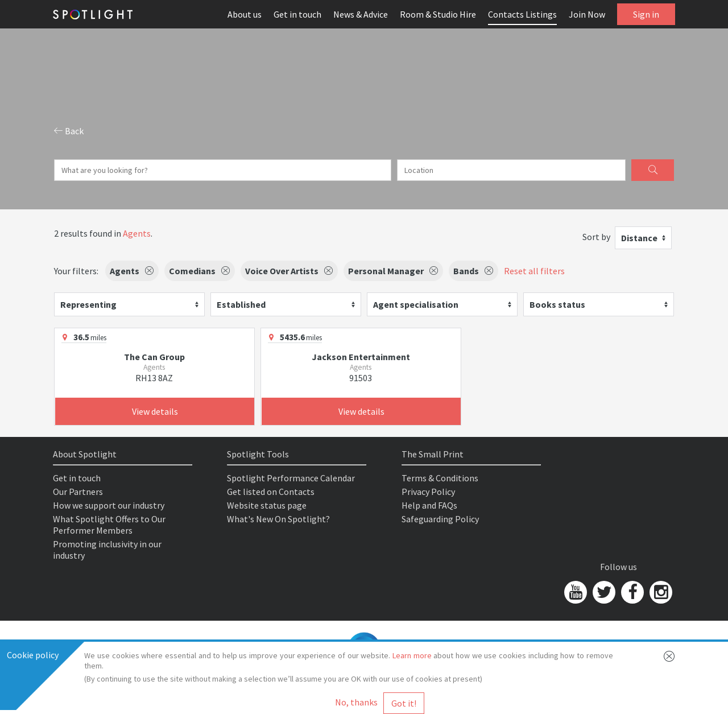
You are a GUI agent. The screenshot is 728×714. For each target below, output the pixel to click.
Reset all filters (534, 271)
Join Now (587, 14)
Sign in (646, 14)
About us (245, 14)
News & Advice (361, 14)
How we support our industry (109, 505)
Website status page (267, 505)
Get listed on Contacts (271, 492)
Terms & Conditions (440, 478)
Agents (137, 233)
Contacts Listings (522, 14)
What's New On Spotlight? (278, 519)
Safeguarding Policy (440, 519)
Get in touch (297, 14)
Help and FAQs (429, 505)
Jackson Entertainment (361, 357)
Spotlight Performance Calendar (291, 478)
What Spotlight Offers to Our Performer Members (109, 525)
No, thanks (356, 702)
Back (69, 131)
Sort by (596, 237)
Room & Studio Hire (438, 14)
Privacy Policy (428, 492)
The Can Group (154, 357)
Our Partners (78, 492)
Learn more (412, 655)
